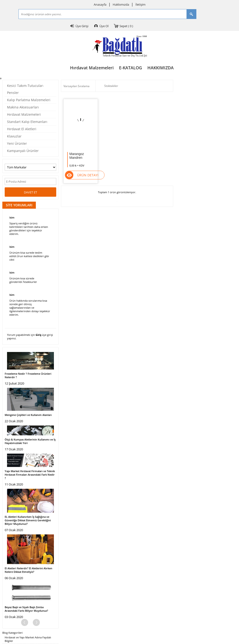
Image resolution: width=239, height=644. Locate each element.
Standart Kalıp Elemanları (27, 122)
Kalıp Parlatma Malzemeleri (29, 100)
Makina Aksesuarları (23, 107)
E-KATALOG (131, 68)
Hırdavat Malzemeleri (92, 68)
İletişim (140, 4)
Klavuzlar (14, 136)
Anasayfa (100, 4)
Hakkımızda (121, 4)
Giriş (38, 335)
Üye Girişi (82, 26)
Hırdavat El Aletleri (22, 129)
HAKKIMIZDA (161, 68)
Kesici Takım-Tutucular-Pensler (26, 89)
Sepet (126, 26)
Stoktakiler (108, 86)
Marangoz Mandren (77, 156)
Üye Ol (104, 26)
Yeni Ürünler (17, 143)
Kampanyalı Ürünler (23, 151)
